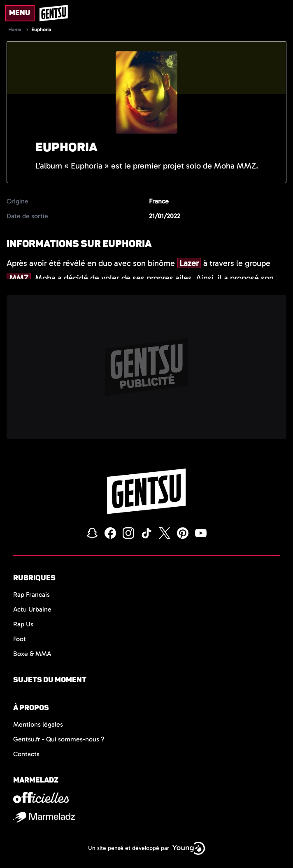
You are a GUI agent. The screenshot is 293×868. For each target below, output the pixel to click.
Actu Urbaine (32, 609)
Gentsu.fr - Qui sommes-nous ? (59, 739)
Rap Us (23, 624)
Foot (20, 639)
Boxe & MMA (32, 654)
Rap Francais (31, 594)
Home (15, 30)
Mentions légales (38, 724)
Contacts (26, 754)
